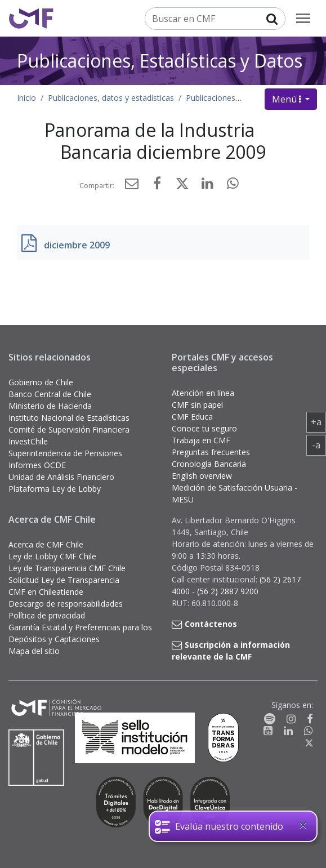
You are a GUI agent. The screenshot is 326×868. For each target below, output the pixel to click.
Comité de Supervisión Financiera (69, 429)
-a (319, 444)
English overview (202, 476)
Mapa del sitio (34, 651)
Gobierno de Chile (41, 382)
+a (318, 421)
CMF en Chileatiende (46, 592)
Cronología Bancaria (209, 464)
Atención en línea (203, 393)
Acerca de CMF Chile (46, 544)
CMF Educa (192, 417)
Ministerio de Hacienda (50, 406)
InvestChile (28, 441)
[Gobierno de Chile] (37, 758)
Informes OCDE (37, 465)
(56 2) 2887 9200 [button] (228, 591)
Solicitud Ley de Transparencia (64, 580)
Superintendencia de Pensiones (65, 453)
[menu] (303, 18)
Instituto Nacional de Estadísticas (69, 418)
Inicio (26, 98)
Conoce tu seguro (204, 428)
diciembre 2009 (77, 245)
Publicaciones (211, 98)
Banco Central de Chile (50, 394)
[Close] (303, 825)
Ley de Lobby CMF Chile (52, 556)
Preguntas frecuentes (211, 452)
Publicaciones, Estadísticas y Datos (160, 61)
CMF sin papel (197, 405)
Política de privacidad (47, 615)
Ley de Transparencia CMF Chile (67, 568)
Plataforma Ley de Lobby (55, 489)
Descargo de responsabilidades (66, 604)
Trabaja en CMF (201, 440)
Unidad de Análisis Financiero (61, 477)
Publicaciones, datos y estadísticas (111, 98)
